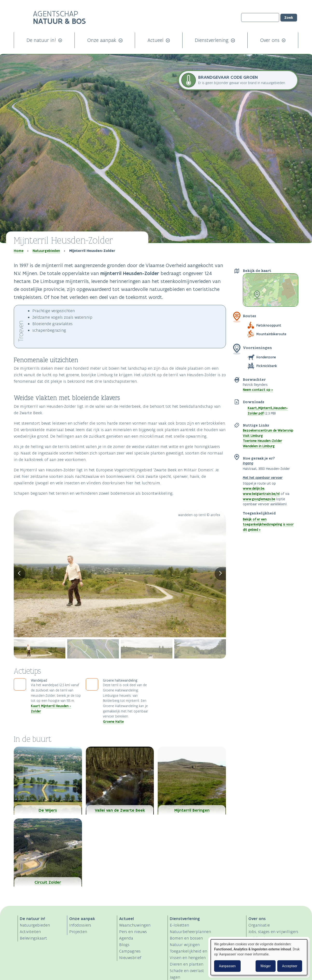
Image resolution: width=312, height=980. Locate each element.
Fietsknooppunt (269, 325)
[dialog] (259, 957)
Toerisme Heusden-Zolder (262, 441)
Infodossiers (80, 925)
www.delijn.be (254, 488)
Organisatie (259, 925)
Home (19, 251)
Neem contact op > (258, 390)
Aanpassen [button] (227, 966)
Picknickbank (267, 366)
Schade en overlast (187, 971)
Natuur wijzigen (185, 945)
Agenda (126, 938)
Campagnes (130, 951)
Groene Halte (113, 722)
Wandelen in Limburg (259, 446)
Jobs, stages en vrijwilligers (273, 932)
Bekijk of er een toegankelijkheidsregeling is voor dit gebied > (268, 524)
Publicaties (259, 938)
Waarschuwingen (135, 925)
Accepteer (290, 966)
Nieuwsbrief (130, 958)
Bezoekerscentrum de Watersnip (268, 430)
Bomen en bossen (186, 938)
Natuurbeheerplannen (190, 932)
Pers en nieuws (133, 932)
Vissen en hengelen (188, 958)
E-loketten (179, 925)
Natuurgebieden (46, 251)
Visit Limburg (253, 436)
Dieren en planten (187, 964)
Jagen (175, 977)
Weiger (266, 966)
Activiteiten (30, 932)
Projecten (78, 932)
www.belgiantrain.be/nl (261, 494)
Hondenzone (266, 357)
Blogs (124, 945)
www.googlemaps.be (259, 499)
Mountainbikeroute (271, 334)
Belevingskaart (33, 938)
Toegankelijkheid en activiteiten (199, 951)
